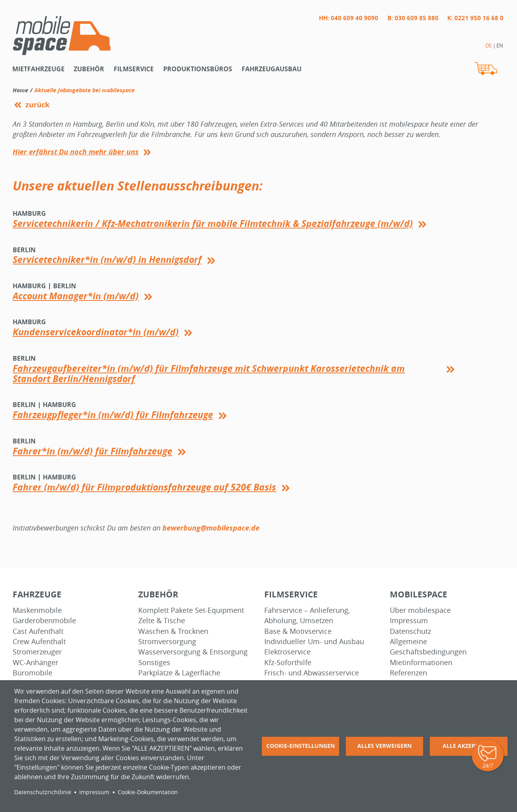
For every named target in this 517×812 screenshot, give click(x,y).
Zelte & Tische (162, 621)
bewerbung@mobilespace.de (211, 528)
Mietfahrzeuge (38, 69)
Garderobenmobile (44, 621)
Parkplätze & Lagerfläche (179, 673)
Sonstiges (154, 663)
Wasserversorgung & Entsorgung (193, 652)
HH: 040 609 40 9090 (349, 18)
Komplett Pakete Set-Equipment (191, 610)
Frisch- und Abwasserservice (312, 673)
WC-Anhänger (35, 663)
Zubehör (89, 69)
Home (20, 90)
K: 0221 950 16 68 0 (475, 18)
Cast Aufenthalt (38, 631)
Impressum (409, 621)
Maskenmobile (37, 610)
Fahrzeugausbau (272, 69)
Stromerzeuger (37, 652)
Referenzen (408, 673)
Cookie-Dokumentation (148, 792)
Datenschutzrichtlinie (43, 792)
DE (488, 46)
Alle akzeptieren (468, 746)
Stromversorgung (167, 642)
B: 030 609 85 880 (413, 18)
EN (500, 46)
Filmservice (134, 69)
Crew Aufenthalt (39, 642)
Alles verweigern (384, 746)
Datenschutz (410, 631)
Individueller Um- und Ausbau (314, 642)
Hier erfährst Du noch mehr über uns (76, 152)
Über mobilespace (420, 610)
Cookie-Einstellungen (300, 746)
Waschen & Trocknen (173, 631)
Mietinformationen (421, 663)
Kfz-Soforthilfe (288, 663)
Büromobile (32, 673)
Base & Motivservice (298, 631)
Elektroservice (287, 652)
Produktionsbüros (198, 69)
